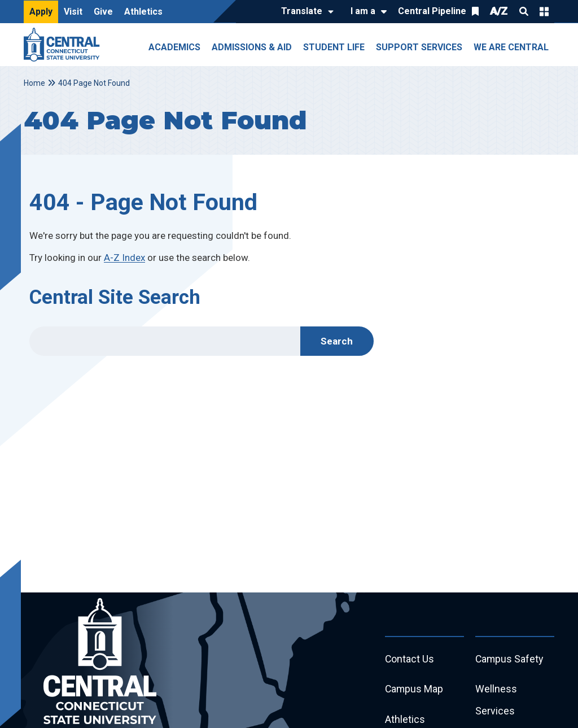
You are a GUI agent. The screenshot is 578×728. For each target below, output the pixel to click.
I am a (363, 11)
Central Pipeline (432, 11)
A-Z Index (124, 258)
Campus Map (415, 690)
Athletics (143, 12)
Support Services (419, 47)
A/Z (499, 11)
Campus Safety (510, 659)
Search (524, 11)
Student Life (334, 47)
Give (103, 12)
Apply (41, 12)
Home (34, 83)
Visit (73, 12)
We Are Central (511, 47)
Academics (174, 47)
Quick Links (544, 11)
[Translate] (305, 12)
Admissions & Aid (252, 47)
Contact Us (410, 659)
